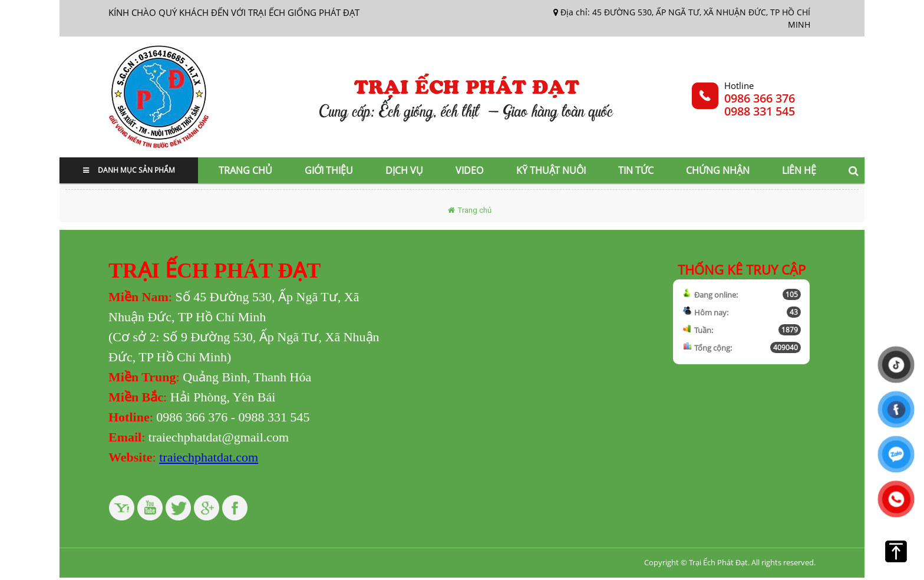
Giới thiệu (329, 170)
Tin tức (636, 170)
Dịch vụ (404, 170)
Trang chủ (245, 170)
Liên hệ (799, 170)
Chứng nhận (718, 170)
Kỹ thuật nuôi (551, 170)
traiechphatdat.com (209, 457)
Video (469, 170)
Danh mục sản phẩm (129, 170)
